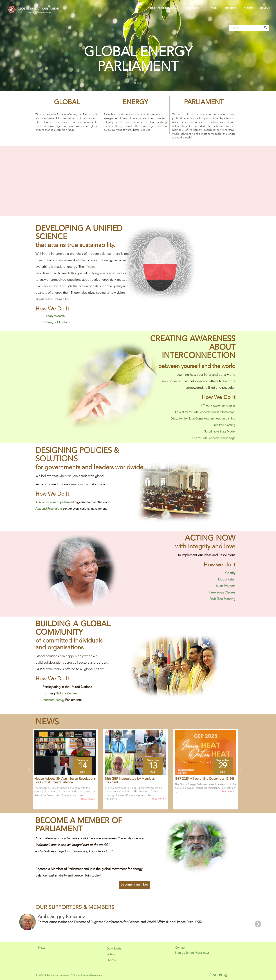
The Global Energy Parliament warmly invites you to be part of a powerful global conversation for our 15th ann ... (206, 788)
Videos (111, 955)
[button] (48, 771)
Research (231, 8)
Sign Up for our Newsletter (192, 953)
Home (151, 8)
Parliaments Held (169, 8)
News (42, 948)
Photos (111, 960)
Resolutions (193, 8)
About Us (265, 8)
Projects (249, 8)
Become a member (134, 885)
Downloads (114, 949)
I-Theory (212, 8)
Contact (180, 948)
